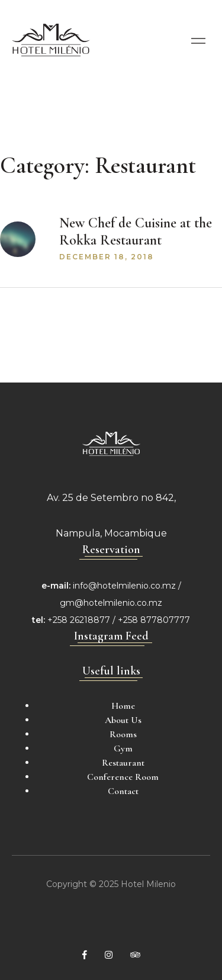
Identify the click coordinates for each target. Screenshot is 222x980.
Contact (123, 791)
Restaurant (123, 763)
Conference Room (123, 777)
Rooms (123, 734)
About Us (123, 720)
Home (123, 706)
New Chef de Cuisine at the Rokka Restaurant (136, 232)
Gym (123, 748)
